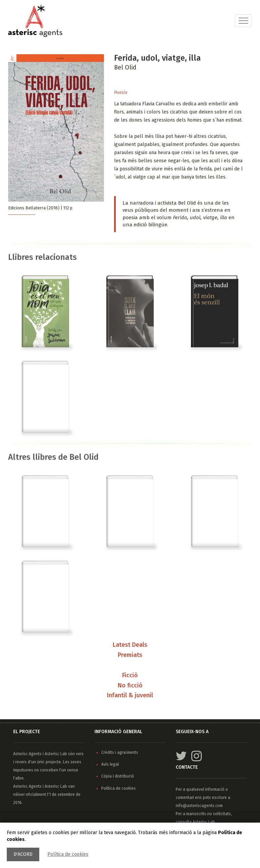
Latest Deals (130, 645)
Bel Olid (125, 67)
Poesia (121, 92)
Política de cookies (68, 854)
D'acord (23, 854)
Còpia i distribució (118, 776)
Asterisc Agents (27, 754)
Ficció (130, 676)
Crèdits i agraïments (120, 752)
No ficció (130, 686)
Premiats (130, 655)
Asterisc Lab (56, 754)
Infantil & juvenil (130, 696)
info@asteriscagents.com (199, 806)
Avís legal (110, 764)
